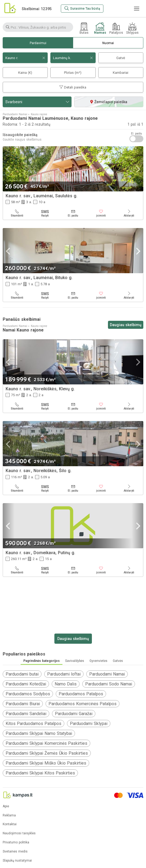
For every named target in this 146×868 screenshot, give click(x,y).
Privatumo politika (16, 842)
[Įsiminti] (101, 213)
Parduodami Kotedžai (26, 684)
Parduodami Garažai (74, 714)
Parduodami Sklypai (89, 724)
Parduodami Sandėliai (26, 714)
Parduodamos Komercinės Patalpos (83, 704)
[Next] (137, 169)
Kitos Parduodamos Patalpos (33, 724)
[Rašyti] (45, 213)
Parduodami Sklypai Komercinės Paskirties (46, 743)
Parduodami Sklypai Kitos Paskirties (40, 773)
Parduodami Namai (107, 674)
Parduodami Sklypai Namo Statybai (39, 733)
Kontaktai (10, 824)
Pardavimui (38, 43)
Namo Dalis (66, 684)
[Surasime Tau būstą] (82, 9)
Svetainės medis (15, 852)
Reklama (9, 815)
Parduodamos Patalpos (81, 694)
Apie (6, 806)
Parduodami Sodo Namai (109, 684)
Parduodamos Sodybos (28, 694)
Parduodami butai (22, 674)
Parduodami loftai (64, 674)
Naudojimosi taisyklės (19, 833)
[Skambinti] (17, 213)
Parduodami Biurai (23, 704)
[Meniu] (137, 9)
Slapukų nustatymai (17, 861)
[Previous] (9, 169)
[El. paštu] (73, 213)
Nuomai (108, 43)
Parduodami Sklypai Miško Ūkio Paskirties (46, 763)
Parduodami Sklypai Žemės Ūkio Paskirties (47, 753)
